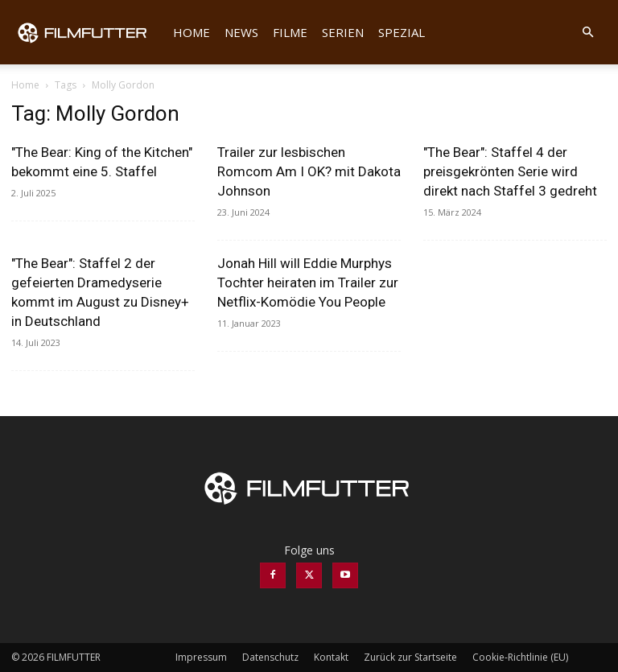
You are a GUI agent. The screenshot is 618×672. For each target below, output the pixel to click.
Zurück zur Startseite (410, 657)
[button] (587, 33)
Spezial (402, 32)
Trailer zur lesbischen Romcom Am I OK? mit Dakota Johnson (309, 171)
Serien (343, 32)
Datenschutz (270, 657)
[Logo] (89, 32)
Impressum (201, 657)
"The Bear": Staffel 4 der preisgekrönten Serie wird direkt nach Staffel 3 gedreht (510, 171)
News (241, 32)
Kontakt (331, 657)
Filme (290, 32)
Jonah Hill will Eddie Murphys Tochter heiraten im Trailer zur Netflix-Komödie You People (308, 282)
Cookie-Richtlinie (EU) (520, 657)
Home (192, 32)
